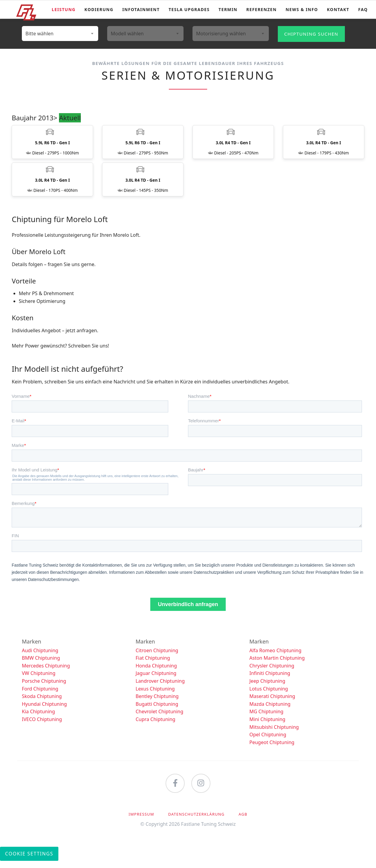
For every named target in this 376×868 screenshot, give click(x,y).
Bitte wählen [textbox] (40, 34)
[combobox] (60, 34)
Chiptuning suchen (311, 34)
